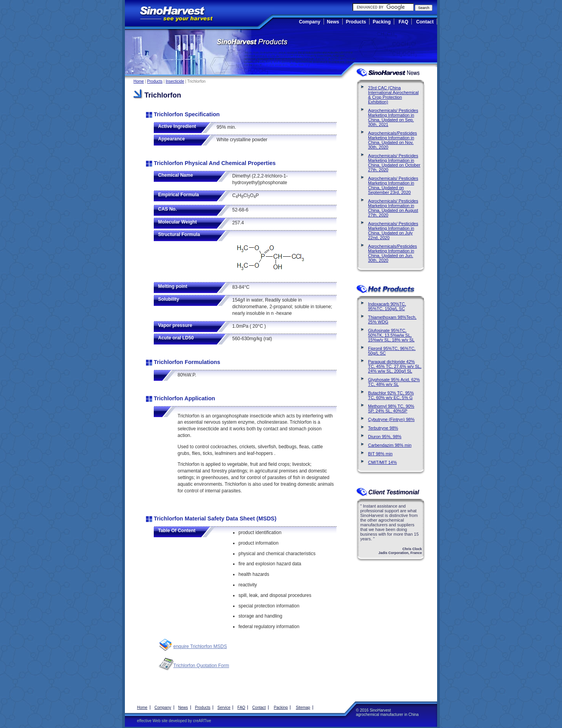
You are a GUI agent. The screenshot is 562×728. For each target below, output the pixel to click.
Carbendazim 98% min (390, 445)
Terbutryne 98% (383, 428)
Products (356, 22)
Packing (382, 22)
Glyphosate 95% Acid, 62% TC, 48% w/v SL (394, 382)
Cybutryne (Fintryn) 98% (391, 419)
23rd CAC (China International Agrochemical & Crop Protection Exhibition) (393, 95)
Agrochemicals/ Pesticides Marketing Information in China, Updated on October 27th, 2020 (394, 163)
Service (224, 708)
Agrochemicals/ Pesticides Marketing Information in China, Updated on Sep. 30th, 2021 (393, 117)
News (333, 22)
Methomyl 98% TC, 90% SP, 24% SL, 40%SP (391, 408)
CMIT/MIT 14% (382, 462)
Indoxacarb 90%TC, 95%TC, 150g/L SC (387, 306)
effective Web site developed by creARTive (174, 721)
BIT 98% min (380, 454)
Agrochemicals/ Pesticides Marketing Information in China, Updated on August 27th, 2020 (393, 208)
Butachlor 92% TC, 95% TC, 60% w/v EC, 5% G (391, 395)
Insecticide (175, 81)
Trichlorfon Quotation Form (201, 666)
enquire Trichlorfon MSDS (200, 646)
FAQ (403, 22)
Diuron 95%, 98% (385, 437)
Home (139, 81)
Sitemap (303, 708)
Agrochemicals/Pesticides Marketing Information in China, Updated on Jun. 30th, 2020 (392, 253)
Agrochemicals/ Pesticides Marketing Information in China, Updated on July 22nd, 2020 (393, 231)
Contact (425, 22)
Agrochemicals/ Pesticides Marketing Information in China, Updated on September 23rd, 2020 (393, 185)
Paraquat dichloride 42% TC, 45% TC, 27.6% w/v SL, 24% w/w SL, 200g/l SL (395, 366)
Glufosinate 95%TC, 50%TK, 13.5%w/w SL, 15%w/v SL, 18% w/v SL (391, 335)
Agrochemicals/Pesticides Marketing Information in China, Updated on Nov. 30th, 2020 (392, 140)
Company (310, 22)
